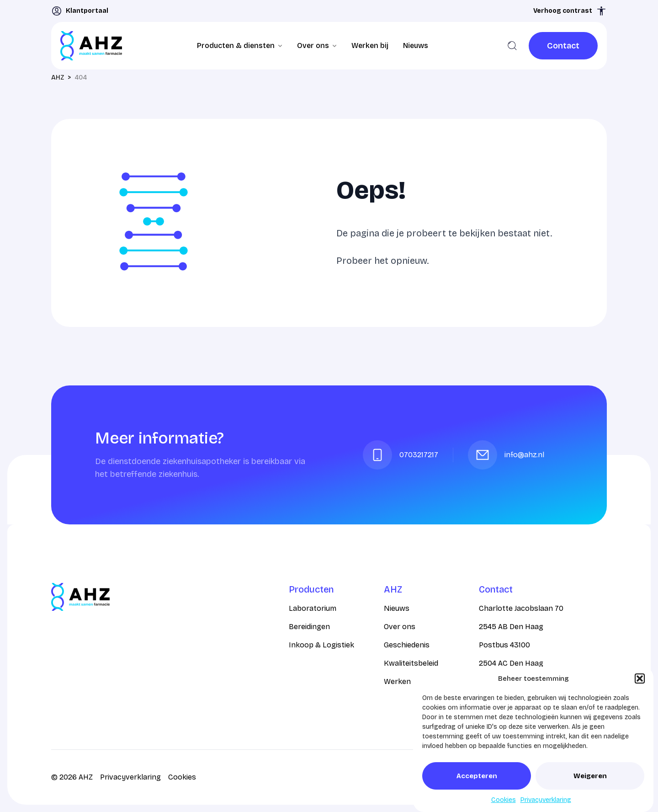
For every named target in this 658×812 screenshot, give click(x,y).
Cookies (504, 800)
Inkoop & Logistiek (321, 645)
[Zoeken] (512, 46)
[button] (640, 678)
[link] (563, 46)
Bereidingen (309, 627)
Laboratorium (313, 608)
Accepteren (477, 776)
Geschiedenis (407, 645)
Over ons (400, 627)
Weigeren (590, 776)
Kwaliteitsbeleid (411, 663)
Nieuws (416, 45)
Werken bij (370, 45)
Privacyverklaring (546, 800)
